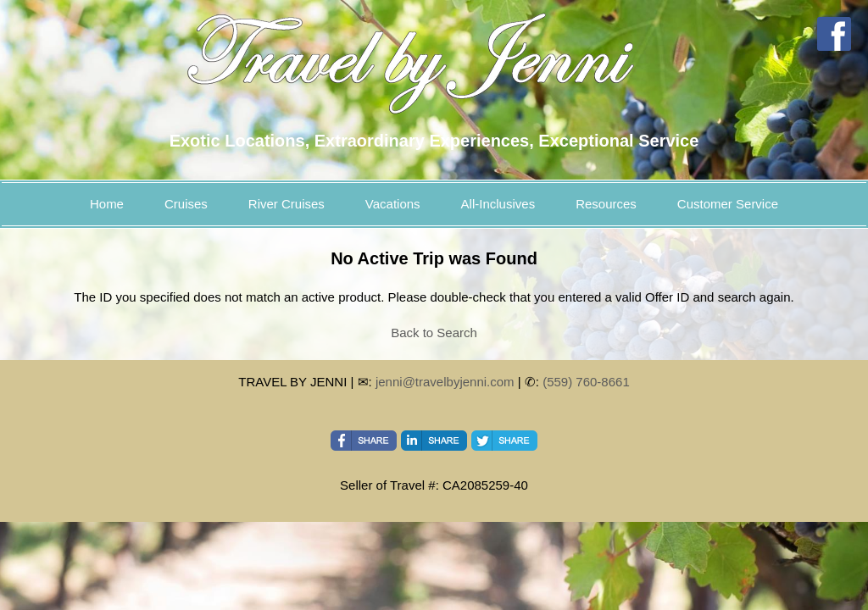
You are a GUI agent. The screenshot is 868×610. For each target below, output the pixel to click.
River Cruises (287, 204)
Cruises (186, 204)
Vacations (393, 204)
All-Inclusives (498, 204)
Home (107, 204)
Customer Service (728, 204)
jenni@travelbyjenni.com (445, 382)
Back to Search (434, 333)
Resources (606, 204)
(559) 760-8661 (586, 382)
